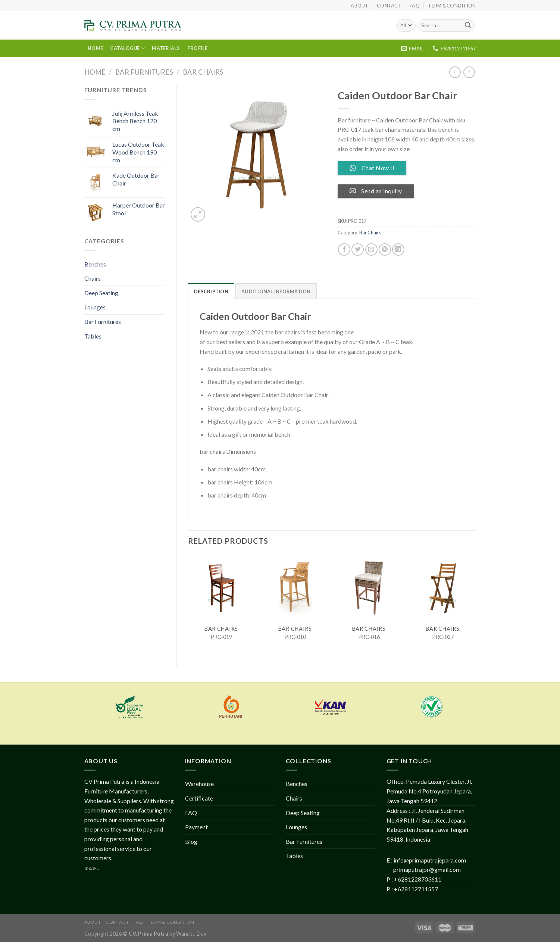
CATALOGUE (127, 48)
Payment (196, 827)
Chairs (93, 278)
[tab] (211, 291)
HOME (95, 48)
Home (95, 72)
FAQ (415, 6)
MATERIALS (166, 48)
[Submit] (468, 26)
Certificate (199, 798)
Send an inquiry (376, 191)
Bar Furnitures (144, 72)
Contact (389, 6)
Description (211, 291)
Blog (191, 841)
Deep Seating (101, 293)
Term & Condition (452, 6)
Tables (93, 336)
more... (92, 868)
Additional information (276, 291)
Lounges (95, 307)
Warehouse (199, 784)
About (359, 6)
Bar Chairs (203, 72)
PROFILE (198, 48)
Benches (95, 264)
